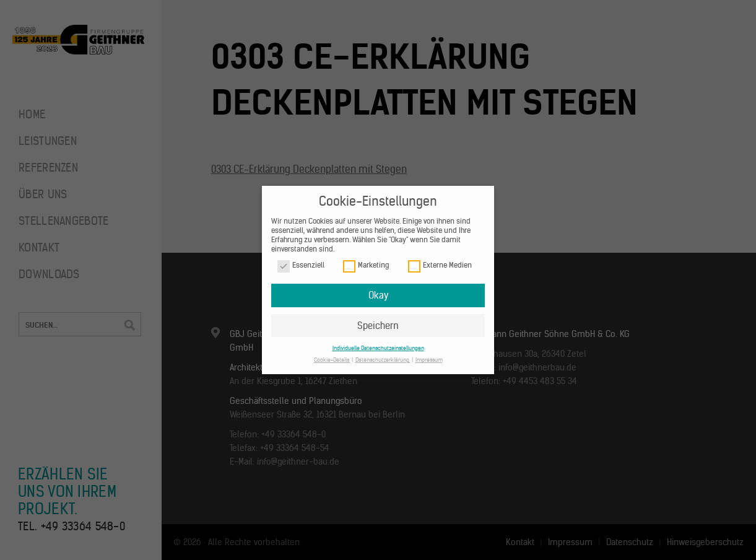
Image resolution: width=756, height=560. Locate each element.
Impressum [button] (429, 360)
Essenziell (301, 265)
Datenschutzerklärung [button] (383, 360)
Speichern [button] (378, 326)
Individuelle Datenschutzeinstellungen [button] (378, 348)
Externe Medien (440, 265)
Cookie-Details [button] (332, 360)
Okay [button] (378, 295)
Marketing (366, 265)
